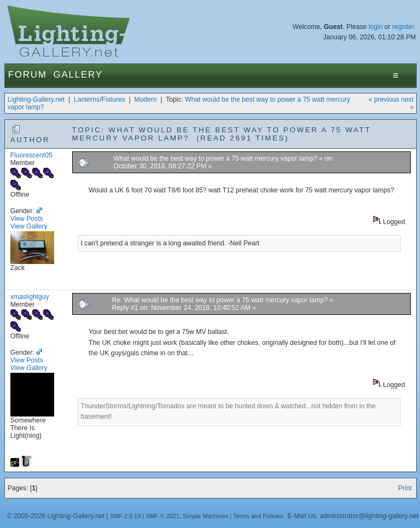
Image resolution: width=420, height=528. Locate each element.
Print (405, 488)
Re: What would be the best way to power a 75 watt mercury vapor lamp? (220, 300)
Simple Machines (205, 516)
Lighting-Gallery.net (36, 99)
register (403, 27)
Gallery (78, 75)
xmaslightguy (30, 297)
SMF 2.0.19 (126, 516)
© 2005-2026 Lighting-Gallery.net (56, 516)
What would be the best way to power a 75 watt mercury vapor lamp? (215, 159)
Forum (28, 75)
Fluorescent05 (31, 155)
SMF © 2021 (162, 516)
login (376, 27)
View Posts (27, 219)
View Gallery (29, 226)
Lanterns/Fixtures (100, 99)
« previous (384, 99)
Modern (145, 99)
